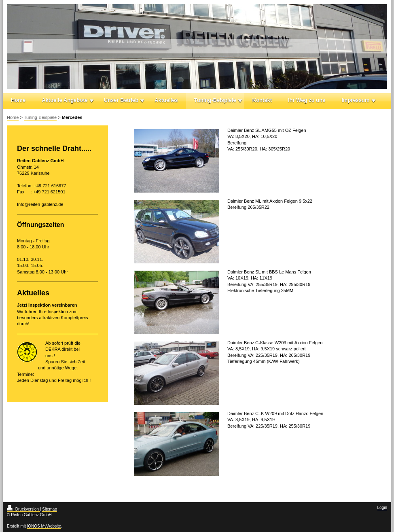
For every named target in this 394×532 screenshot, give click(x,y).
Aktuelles (166, 100)
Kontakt (262, 100)
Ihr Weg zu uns (307, 100)
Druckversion (23, 509)
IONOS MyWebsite (44, 526)
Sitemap (50, 509)
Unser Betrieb (121, 100)
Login (382, 508)
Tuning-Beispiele (215, 100)
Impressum (355, 100)
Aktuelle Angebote (65, 100)
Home (18, 100)
